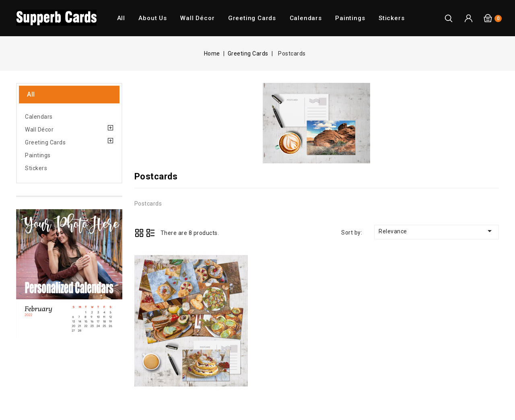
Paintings (350, 18)
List (150, 233)
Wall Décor (197, 18)
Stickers (391, 18)
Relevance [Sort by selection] (437, 231)
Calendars (306, 18)
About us (152, 18)
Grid (139, 233)
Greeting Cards (252, 18)
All (121, 18)
